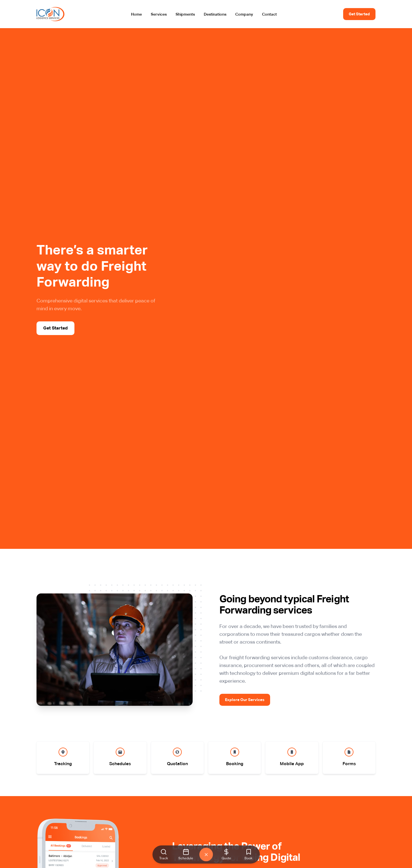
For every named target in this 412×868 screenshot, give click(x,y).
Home (136, 14)
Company (244, 14)
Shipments (185, 14)
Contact (269, 14)
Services (159, 14)
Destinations (215, 14)
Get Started (359, 14)
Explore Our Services (245, 700)
